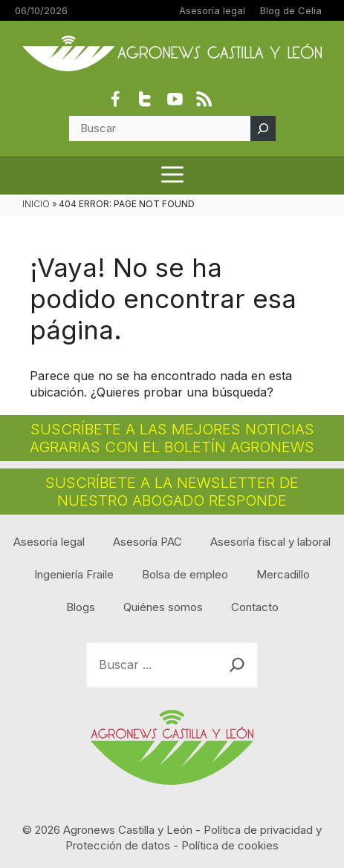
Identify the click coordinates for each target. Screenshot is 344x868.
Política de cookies (230, 845)
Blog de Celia (291, 10)
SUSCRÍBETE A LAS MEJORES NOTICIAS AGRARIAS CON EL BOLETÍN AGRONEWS (172, 438)
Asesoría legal (212, 10)
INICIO (36, 204)
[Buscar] (263, 128)
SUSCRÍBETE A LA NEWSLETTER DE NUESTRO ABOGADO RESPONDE (172, 492)
